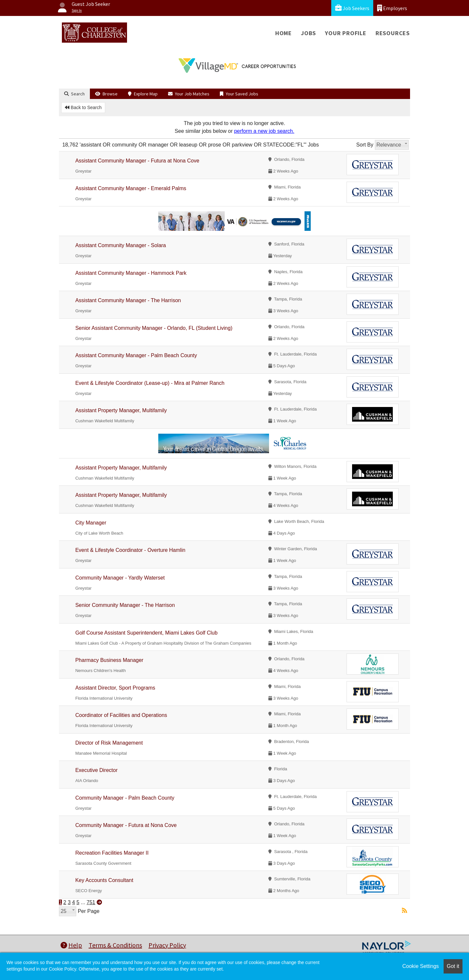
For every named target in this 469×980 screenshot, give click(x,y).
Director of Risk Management (109, 743)
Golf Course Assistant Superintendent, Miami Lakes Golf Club (146, 633)
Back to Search (83, 107)
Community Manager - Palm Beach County (125, 798)
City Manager (91, 523)
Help (71, 945)
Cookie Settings (420, 966)
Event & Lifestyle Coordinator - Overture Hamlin (130, 550)
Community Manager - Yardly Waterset (120, 578)
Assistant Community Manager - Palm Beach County (136, 355)
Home (284, 33)
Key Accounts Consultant (104, 880)
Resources (393, 33)
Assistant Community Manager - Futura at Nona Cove (137, 161)
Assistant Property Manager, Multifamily (121, 410)
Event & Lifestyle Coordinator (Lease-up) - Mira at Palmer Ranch (150, 383)
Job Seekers (352, 8)
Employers (392, 8)
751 (91, 902)
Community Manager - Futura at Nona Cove (126, 825)
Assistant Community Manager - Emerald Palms (131, 188)
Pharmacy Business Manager (109, 660)
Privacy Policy (167, 945)
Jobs (308, 33)
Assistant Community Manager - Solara (121, 245)
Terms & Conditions (115, 945)
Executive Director (96, 770)
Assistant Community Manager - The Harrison (128, 300)
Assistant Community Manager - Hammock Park (131, 273)
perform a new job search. (264, 131)
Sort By (365, 145)
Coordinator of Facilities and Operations (121, 715)
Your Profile (346, 33)
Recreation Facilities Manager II (112, 853)
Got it (453, 966)
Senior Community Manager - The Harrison (125, 605)
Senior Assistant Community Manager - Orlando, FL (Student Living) (154, 328)
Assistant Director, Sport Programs (115, 688)
